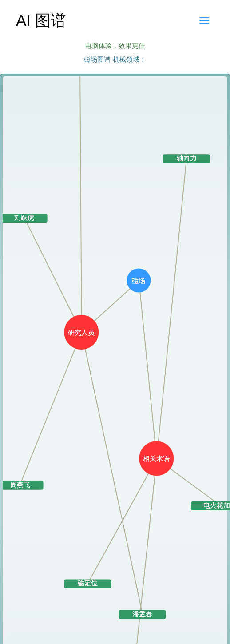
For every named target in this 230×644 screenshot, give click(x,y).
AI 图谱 (41, 20)
